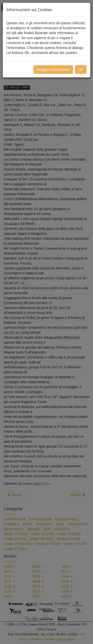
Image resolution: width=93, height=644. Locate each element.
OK (81, 70)
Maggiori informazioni (53, 70)
